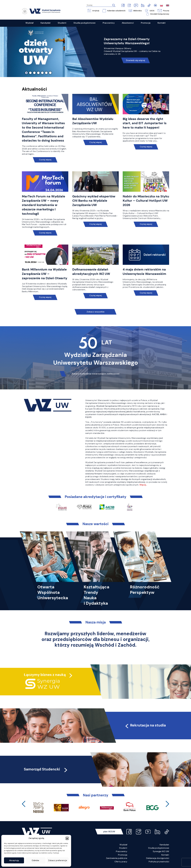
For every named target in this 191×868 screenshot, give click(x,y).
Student (123, 848)
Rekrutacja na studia (145, 725)
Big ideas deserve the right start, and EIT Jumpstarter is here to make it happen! (145, 123)
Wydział (123, 845)
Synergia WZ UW (161, 851)
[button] (67, 838)
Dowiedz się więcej (135, 60)
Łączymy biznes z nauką (45, 675)
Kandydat (164, 845)
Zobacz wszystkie (95, 312)
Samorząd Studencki (46, 769)
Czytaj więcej (45, 160)
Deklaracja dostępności (158, 858)
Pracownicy (122, 851)
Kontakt (165, 855)
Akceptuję (14, 860)
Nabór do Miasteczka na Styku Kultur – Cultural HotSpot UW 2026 (146, 201)
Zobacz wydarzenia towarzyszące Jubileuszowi (96, 374)
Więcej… (143, 485)
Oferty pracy (121, 862)
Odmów (35, 860)
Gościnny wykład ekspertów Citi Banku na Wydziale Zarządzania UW (94, 201)
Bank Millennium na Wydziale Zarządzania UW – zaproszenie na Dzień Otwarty (45, 274)
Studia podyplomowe (159, 848)
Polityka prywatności (159, 862)
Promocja (123, 855)
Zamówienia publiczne (117, 858)
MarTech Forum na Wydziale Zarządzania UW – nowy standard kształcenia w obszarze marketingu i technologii (44, 205)
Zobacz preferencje (58, 860)
